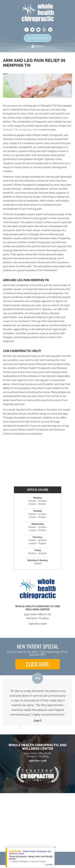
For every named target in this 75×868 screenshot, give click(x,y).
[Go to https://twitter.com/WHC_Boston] (32, 30)
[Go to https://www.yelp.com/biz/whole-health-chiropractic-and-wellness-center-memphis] (44, 30)
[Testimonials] (37, 702)
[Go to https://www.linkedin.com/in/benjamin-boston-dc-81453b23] (50, 30)
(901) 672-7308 (38, 624)
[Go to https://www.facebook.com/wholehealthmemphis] (26, 30)
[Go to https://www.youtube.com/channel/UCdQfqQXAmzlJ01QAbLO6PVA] (38, 30)
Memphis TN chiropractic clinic (21, 130)
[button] (38, 664)
